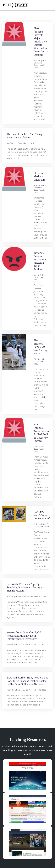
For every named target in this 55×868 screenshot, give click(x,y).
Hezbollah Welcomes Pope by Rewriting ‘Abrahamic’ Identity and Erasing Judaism (26, 587)
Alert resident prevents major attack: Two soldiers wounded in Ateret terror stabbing (41, 42)
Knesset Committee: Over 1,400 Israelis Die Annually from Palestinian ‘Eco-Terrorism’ (24, 636)
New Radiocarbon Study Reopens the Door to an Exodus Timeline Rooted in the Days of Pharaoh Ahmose (27, 681)
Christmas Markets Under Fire (39, 176)
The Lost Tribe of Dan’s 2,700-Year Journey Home (41, 347)
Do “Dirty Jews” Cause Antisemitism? (42, 515)
